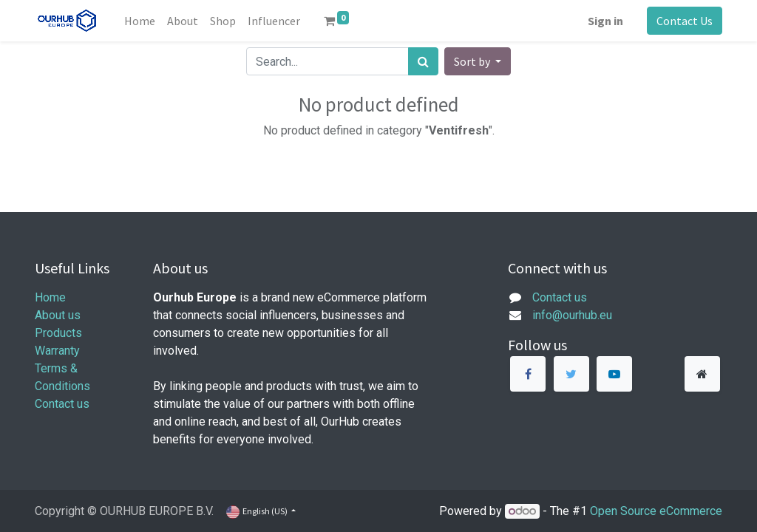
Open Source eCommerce (656, 511)
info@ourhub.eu (572, 315)
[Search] (423, 61)
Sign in (605, 21)
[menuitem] (140, 21)
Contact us (62, 404)
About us (58, 315)
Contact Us (685, 21)
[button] (478, 61)
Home (50, 297)
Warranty (57, 351)
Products (58, 333)
